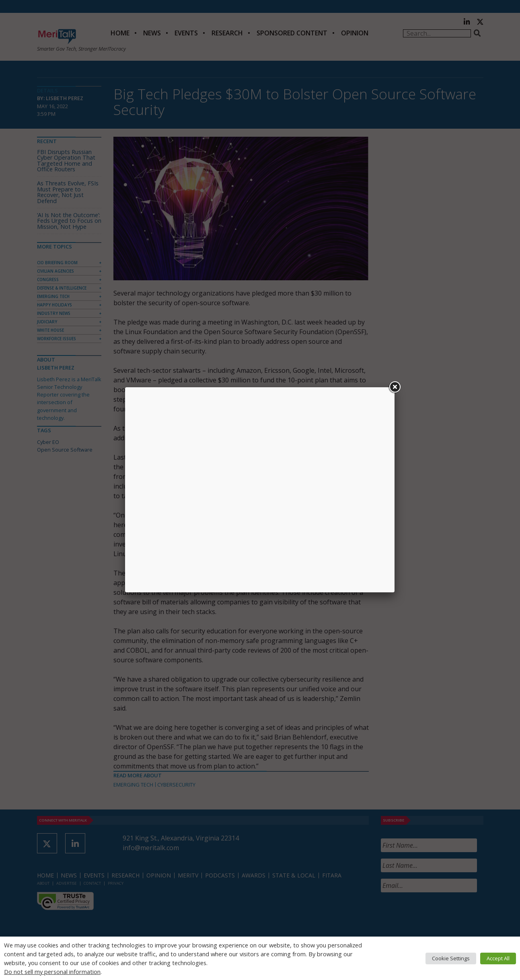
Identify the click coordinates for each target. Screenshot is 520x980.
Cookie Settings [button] (451, 958)
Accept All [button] (498, 958)
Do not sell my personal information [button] (52, 972)
